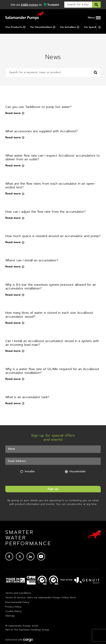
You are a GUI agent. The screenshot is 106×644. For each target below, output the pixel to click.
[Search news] (96, 73)
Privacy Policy (13, 607)
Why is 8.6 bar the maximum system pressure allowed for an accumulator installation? (51, 287)
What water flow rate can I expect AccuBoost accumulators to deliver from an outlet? (53, 157)
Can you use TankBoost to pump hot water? (38, 107)
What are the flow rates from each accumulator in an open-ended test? (50, 186)
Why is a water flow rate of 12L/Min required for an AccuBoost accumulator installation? (52, 371)
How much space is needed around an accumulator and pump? (53, 236)
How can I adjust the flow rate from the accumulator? (45, 212)
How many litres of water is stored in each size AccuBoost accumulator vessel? (49, 315)
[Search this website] (96, 5)
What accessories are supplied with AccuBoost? (41, 131)
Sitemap (10, 616)
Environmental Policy (17, 602)
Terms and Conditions (18, 593)
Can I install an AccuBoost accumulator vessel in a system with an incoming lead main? (52, 343)
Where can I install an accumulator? (32, 260)
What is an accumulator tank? (27, 397)
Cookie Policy (13, 611)
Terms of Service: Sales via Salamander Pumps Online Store (41, 597)
